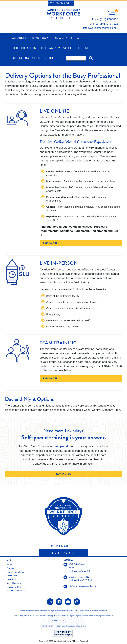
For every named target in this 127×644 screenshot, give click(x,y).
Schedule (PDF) (14, 587)
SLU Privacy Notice (15, 590)
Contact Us (64, 474)
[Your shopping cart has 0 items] (112, 14)
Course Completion (15, 572)
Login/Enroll (60, 3)
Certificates (12, 576)
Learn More (50, 243)
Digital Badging (26, 58)
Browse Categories (69, 38)
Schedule (52, 58)
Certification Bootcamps (35, 48)
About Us (38, 38)
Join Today (63, 553)
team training (79, 366)
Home (9, 565)
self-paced (61, 447)
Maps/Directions (14, 583)
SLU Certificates (78, 48)
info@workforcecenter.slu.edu (101, 28)
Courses (19, 38)
